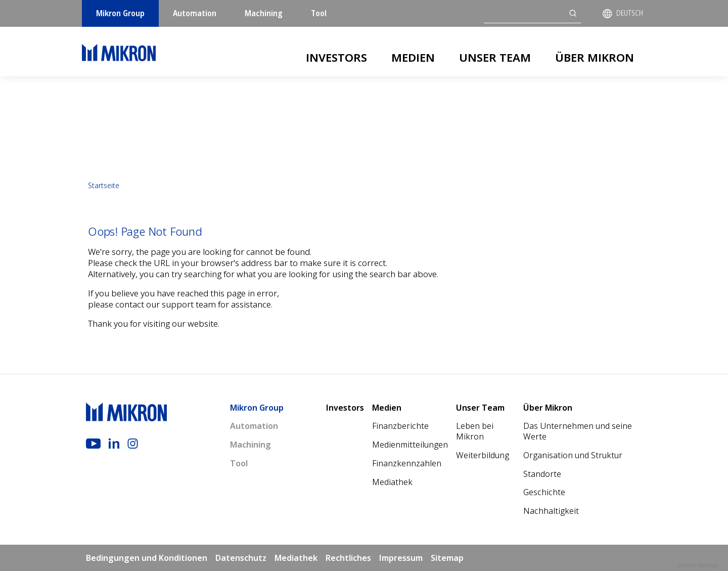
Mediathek (392, 482)
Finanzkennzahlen (407, 463)
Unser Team (495, 57)
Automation (195, 13)
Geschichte (544, 492)
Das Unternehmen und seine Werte (578, 431)
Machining (264, 13)
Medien (413, 57)
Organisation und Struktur (573, 455)
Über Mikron (595, 57)
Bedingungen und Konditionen (147, 558)
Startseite (104, 185)
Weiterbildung (483, 455)
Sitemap (447, 558)
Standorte (542, 474)
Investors (336, 57)
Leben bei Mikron (475, 431)
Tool (319, 13)
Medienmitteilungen (410, 445)
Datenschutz (241, 558)
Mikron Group (120, 13)
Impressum (401, 558)
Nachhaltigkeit (551, 511)
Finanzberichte (400, 426)
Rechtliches (348, 558)
